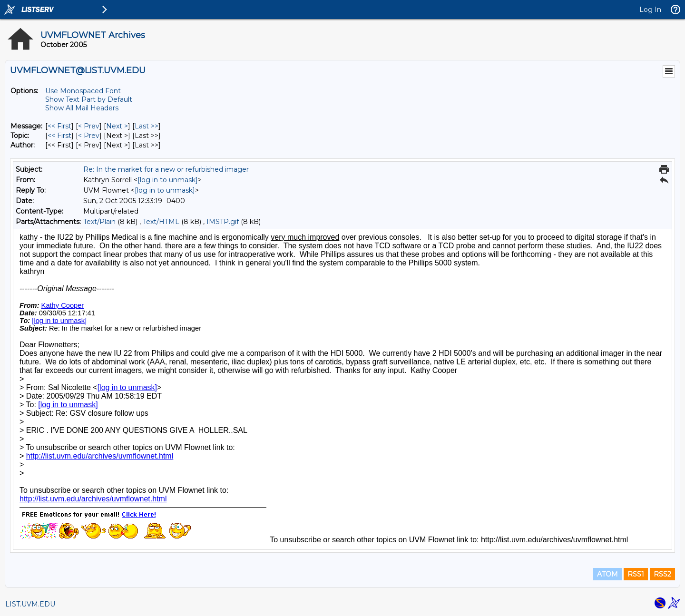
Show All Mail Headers (82, 108)
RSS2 (662, 574)
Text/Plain (99, 222)
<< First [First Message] (59, 126)
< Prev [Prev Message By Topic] (89, 136)
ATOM (607, 574)
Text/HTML (161, 222)
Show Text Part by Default (89, 99)
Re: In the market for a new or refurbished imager (166, 169)
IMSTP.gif (223, 222)
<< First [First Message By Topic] (59, 136)
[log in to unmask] (168, 180)
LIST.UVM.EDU (30, 604)
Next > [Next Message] (117, 126)
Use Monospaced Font (83, 91)
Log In (650, 10)
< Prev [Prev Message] (89, 126)
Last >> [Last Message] (147, 126)
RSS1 (636, 574)
